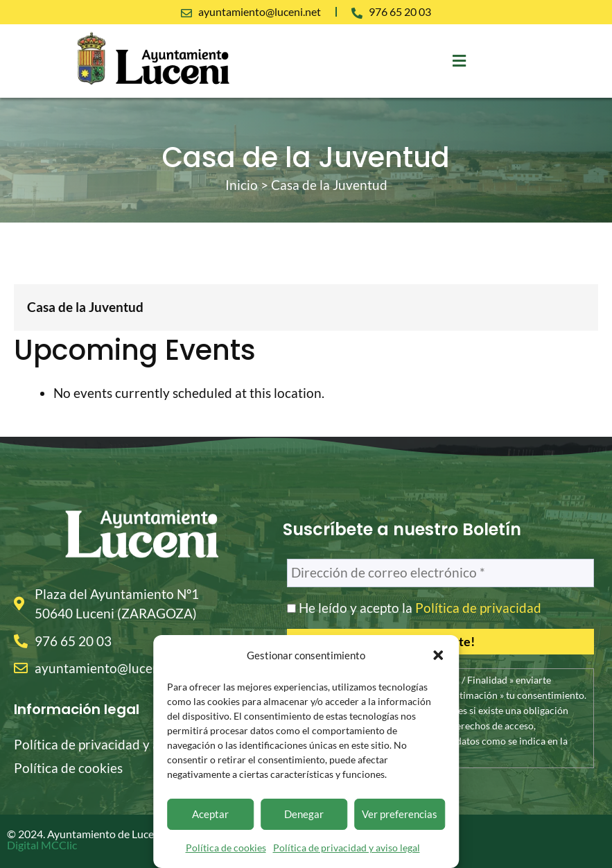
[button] (438, 655)
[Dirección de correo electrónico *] (440, 573)
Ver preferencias (400, 814)
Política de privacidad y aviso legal (347, 848)
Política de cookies (226, 848)
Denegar (304, 814)
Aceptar (210, 814)
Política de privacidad (478, 608)
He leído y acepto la (414, 608)
